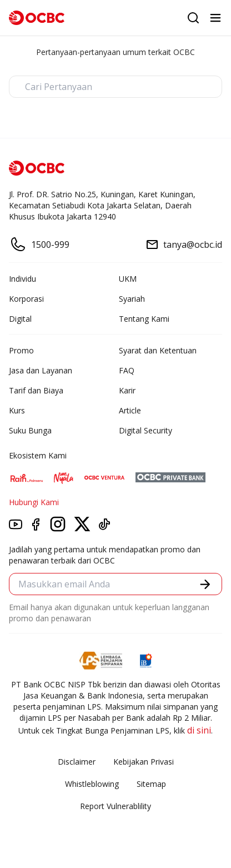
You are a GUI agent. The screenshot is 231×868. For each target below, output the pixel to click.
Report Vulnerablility (115, 806)
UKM (128, 279)
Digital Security (145, 430)
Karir (127, 390)
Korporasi (26, 299)
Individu (22, 279)
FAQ (127, 370)
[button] (205, 584)
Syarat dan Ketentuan (158, 350)
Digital (20, 319)
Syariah (132, 299)
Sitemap (151, 784)
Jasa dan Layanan (41, 370)
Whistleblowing (92, 784)
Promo (21, 350)
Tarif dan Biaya (36, 390)
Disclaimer (77, 762)
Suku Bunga (30, 430)
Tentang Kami (144, 319)
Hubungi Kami (34, 502)
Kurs (17, 410)
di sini (199, 730)
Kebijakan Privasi (144, 762)
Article (130, 410)
